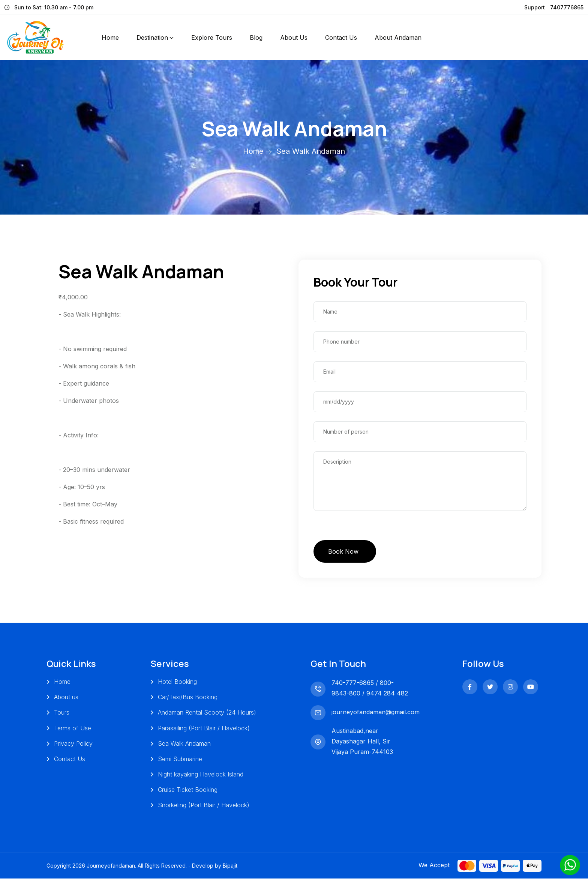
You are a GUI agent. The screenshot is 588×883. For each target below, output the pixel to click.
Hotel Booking (177, 683)
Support (535, 7)
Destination (152, 38)
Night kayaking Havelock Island (200, 778)
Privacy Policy (73, 746)
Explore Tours (212, 38)
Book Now (344, 552)
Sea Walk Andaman (184, 746)
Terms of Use (73, 731)
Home (110, 38)
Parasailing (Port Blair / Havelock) (203, 731)
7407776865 (567, 7)
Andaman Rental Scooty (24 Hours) (207, 715)
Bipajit (230, 870)
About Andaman (398, 38)
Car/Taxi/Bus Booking (187, 699)
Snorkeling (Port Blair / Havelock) (203, 809)
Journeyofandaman (111, 870)
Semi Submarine (180, 762)
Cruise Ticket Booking (187, 794)
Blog (256, 38)
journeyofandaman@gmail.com (374, 714)
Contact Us (341, 38)
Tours (62, 715)
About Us (294, 38)
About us (66, 699)
